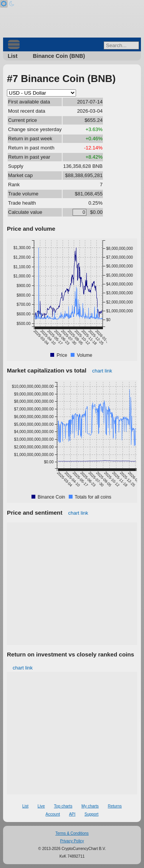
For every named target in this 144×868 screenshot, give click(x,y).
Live (41, 806)
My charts (90, 806)
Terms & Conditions (72, 833)
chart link (102, 371)
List (12, 56)
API (72, 814)
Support (91, 814)
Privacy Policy (72, 841)
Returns (115, 806)
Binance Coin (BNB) (59, 56)
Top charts (63, 806)
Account (53, 814)
